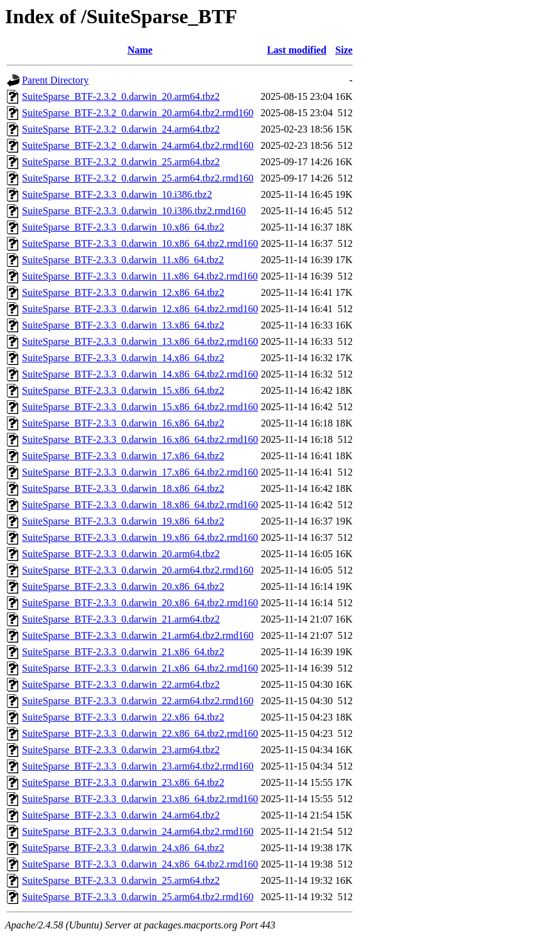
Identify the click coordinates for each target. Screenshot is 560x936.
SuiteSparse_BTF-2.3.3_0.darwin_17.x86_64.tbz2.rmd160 (140, 472)
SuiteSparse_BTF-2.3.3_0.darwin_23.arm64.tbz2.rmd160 (138, 766)
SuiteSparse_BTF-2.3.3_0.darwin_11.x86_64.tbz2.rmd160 (140, 276)
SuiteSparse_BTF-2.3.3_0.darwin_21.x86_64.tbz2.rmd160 (140, 668)
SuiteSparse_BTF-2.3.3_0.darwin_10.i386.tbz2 (117, 194)
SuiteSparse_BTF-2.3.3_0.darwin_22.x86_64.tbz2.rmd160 (140, 733)
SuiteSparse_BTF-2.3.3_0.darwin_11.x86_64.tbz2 (123, 260)
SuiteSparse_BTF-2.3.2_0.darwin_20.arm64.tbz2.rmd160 (138, 113)
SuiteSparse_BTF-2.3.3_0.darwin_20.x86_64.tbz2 (123, 586)
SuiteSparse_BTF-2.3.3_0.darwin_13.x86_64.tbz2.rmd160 (140, 341)
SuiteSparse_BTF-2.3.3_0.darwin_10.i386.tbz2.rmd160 (134, 211)
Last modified (297, 50)
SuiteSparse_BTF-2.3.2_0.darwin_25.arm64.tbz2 (121, 162)
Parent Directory (55, 80)
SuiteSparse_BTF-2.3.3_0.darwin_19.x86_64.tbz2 (123, 521)
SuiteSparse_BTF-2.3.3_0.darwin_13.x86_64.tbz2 (123, 325)
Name (140, 50)
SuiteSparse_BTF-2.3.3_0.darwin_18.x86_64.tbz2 (123, 488)
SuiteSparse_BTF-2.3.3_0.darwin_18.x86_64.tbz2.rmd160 (140, 505)
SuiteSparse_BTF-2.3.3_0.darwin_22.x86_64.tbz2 (123, 717)
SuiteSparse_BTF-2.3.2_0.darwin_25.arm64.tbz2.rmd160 (138, 178)
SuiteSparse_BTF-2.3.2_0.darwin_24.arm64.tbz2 (121, 129)
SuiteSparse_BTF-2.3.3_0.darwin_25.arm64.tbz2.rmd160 (138, 897)
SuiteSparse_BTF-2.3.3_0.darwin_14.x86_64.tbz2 (123, 358)
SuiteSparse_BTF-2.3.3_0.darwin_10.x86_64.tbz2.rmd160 (140, 243)
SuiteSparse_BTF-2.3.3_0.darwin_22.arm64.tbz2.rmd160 (138, 701)
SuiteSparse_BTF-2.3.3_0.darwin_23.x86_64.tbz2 (123, 782)
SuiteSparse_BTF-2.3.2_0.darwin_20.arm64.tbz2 (121, 96)
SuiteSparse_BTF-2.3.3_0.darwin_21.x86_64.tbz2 (123, 652)
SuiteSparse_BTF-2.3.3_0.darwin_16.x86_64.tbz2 (123, 423)
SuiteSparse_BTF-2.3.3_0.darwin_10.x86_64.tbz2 (123, 227)
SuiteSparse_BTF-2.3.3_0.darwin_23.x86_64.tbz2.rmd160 (140, 799)
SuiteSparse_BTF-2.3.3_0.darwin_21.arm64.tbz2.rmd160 (138, 635)
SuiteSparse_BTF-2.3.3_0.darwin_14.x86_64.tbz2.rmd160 (140, 374)
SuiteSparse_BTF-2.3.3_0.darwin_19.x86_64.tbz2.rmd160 (140, 537)
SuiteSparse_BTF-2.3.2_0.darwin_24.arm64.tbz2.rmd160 (138, 145)
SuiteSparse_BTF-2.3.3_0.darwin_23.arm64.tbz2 (121, 750)
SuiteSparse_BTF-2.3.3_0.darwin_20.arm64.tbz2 (121, 554)
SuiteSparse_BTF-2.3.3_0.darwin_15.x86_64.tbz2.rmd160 (140, 407)
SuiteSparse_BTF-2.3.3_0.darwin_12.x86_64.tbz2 (123, 292)
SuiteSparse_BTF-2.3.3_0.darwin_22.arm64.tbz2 (121, 684)
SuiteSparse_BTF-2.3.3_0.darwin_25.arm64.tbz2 (121, 880)
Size (344, 50)
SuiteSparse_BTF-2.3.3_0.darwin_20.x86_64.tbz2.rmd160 (140, 603)
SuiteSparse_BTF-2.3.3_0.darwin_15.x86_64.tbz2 (123, 390)
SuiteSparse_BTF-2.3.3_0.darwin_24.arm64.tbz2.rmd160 (138, 831)
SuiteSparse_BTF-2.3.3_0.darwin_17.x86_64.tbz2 (123, 456)
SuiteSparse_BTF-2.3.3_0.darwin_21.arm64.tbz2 (121, 619)
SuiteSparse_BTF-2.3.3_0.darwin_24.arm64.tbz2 (121, 815)
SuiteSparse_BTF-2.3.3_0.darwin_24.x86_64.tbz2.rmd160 (140, 864)
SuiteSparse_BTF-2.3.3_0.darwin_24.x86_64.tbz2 (123, 848)
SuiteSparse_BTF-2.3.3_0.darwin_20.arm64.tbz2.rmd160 (138, 570)
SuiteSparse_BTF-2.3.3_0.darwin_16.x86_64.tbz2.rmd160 (140, 439)
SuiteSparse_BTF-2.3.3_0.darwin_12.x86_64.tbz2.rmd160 (140, 309)
